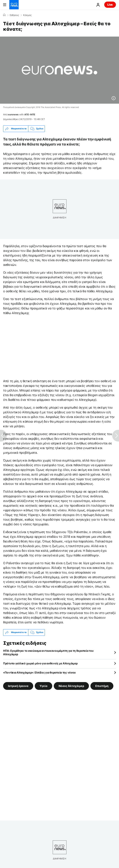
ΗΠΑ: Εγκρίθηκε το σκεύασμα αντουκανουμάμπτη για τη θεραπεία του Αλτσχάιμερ (48, 652)
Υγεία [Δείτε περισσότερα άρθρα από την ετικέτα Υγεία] (43, 686)
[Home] (4, 15)
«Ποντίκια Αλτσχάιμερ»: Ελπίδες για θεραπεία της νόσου (39, 672)
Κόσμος (27, 15)
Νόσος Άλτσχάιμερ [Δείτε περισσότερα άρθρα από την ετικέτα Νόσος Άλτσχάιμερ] (71, 686)
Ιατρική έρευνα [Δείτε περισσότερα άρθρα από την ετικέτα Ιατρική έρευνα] (18, 686)
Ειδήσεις (14, 15)
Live (110, 5)
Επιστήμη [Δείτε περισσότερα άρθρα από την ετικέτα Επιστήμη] (102, 686)
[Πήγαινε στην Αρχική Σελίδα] (14, 5)
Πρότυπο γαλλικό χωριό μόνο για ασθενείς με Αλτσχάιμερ (40, 663)
